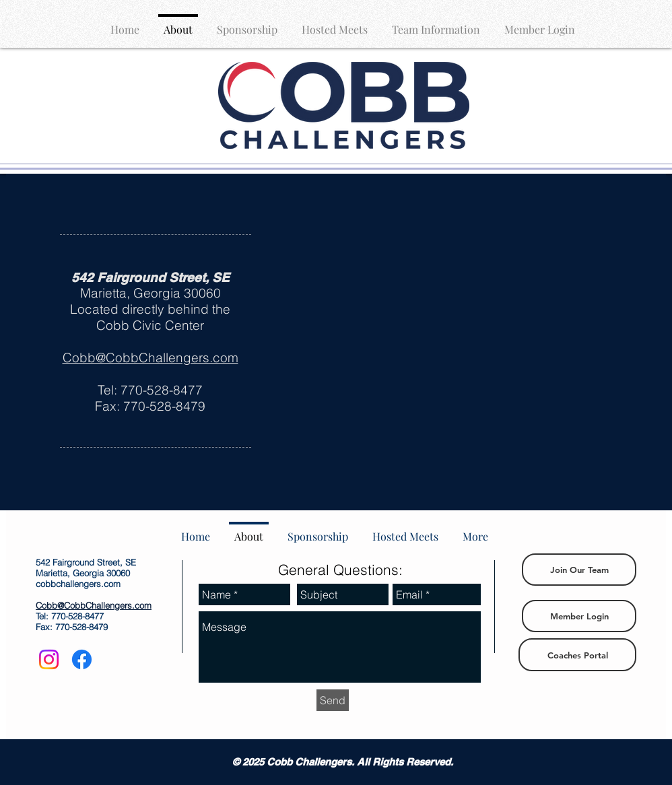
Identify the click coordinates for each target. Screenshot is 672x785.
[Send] (333, 700)
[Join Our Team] (579, 570)
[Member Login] (579, 616)
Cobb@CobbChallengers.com (150, 357)
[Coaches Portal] (577, 655)
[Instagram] (49, 659)
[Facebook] (82, 659)
